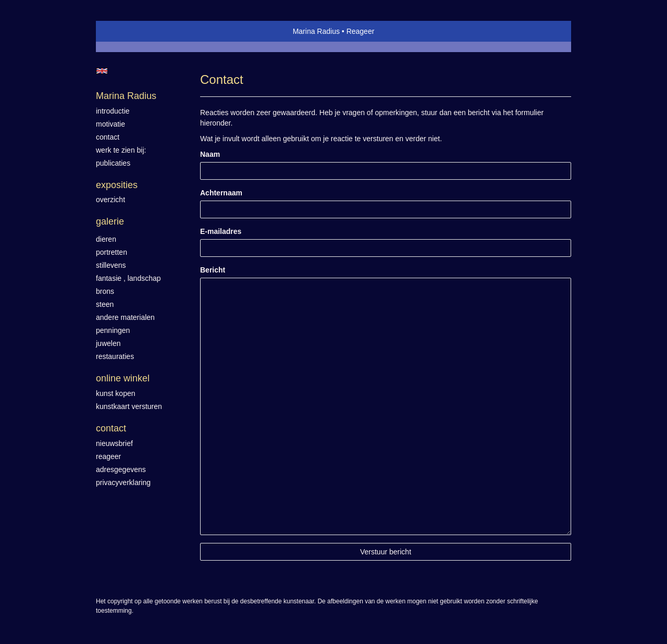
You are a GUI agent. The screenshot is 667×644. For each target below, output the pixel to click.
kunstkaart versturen (129, 406)
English (102, 71)
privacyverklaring (123, 482)
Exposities (117, 185)
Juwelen (108, 343)
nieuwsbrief (114, 443)
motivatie (110, 124)
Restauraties (115, 356)
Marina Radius (316, 31)
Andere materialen (125, 317)
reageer (108, 456)
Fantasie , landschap (128, 278)
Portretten (112, 252)
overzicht (110, 200)
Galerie (110, 221)
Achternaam (221, 193)
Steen (105, 304)
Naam (210, 154)
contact (108, 137)
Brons (105, 291)
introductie (113, 111)
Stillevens (111, 265)
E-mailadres (221, 231)
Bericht (213, 270)
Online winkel (123, 378)
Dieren (106, 239)
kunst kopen (116, 393)
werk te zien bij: (121, 150)
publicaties (113, 163)
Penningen (113, 330)
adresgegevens (121, 469)
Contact (111, 428)
